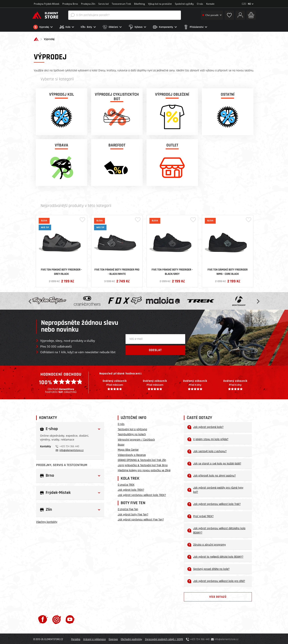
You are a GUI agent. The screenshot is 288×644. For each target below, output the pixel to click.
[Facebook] (43, 618)
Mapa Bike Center (128, 449)
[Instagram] (57, 618)
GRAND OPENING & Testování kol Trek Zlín (142, 459)
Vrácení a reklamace (94, 638)
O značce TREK (126, 484)
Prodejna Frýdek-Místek (47, 4)
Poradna (76, 638)
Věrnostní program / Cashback (136, 439)
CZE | (248, 4)
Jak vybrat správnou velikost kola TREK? (142, 494)
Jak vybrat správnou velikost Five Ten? (141, 518)
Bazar (121, 444)
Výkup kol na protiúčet (160, 4)
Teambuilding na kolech (132, 433)
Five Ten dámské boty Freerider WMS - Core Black (228, 271)
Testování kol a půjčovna (132, 428)
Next (258, 300)
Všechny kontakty (47, 521)
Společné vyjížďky (184, 4)
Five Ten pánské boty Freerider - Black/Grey (172, 271)
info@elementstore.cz (72, 449)
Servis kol (103, 4)
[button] (45, 27)
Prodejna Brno (70, 4)
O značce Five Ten (128, 508)
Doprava (113, 638)
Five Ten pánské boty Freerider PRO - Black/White (117, 271)
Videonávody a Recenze (132, 454)
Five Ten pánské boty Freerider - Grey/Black (61, 271)
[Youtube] (70, 618)
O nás (200, 4)
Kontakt (210, 4)
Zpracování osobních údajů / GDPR (164, 638)
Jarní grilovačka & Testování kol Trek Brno (143, 464)
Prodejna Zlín (88, 4)
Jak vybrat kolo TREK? (131, 489)
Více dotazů (218, 596)
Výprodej (49, 38)
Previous (30, 300)
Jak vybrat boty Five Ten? (133, 513)
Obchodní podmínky (131, 638)
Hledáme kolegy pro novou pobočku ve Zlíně (144, 469)
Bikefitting (140, 4)
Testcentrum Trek (121, 4)
